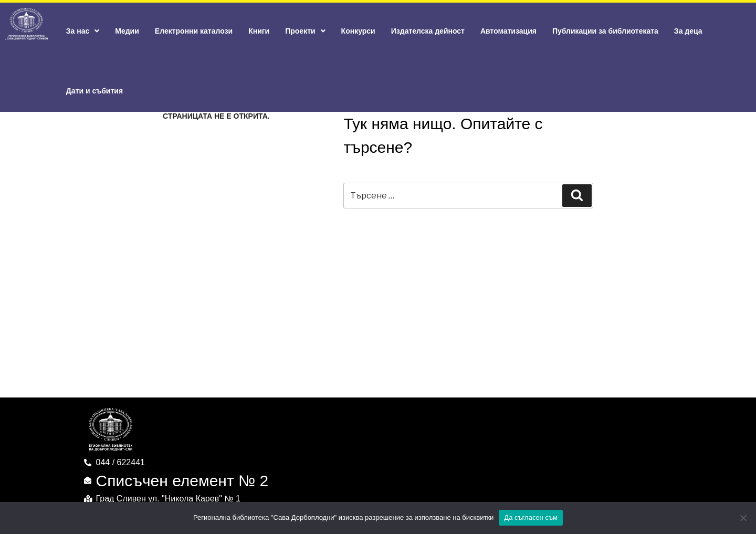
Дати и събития (94, 91)
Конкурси (358, 31)
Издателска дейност (428, 31)
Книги (259, 31)
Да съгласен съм (531, 517)
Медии (127, 31)
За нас (83, 31)
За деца (688, 31)
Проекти (305, 31)
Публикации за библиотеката (605, 31)
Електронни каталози (194, 31)
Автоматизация (508, 31)
